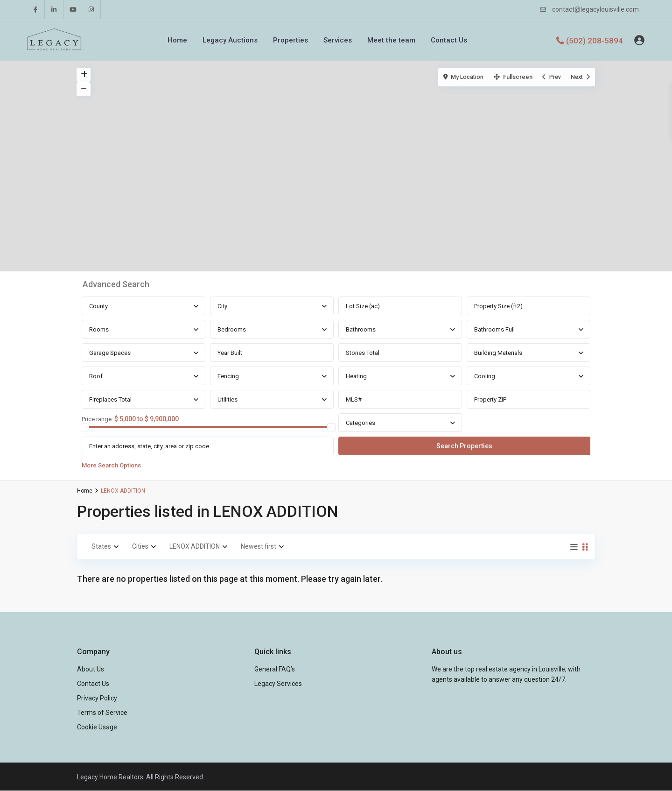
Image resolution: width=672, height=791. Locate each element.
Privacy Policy (97, 698)
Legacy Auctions (230, 40)
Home (177, 40)
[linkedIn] (54, 9)
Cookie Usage (97, 727)
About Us (91, 669)
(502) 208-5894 (595, 40)
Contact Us (449, 40)
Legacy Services (278, 684)
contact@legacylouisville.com (595, 9)
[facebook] (35, 9)
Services (338, 40)
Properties (290, 40)
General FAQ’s (275, 669)
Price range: (97, 419)
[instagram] (91, 9)
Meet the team (391, 40)
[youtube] (73, 9)
